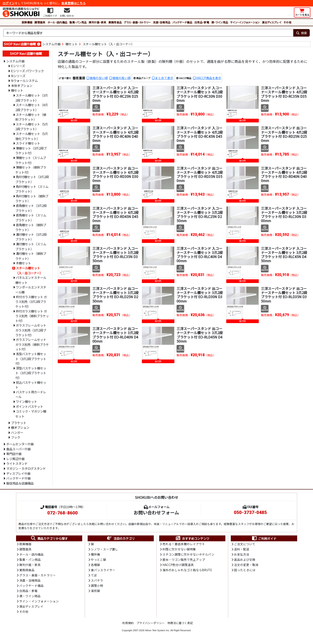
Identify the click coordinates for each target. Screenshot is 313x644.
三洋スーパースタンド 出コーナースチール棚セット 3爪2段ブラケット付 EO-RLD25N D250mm (116, 295)
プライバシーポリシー (151, 624)
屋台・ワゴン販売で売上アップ (184, 560)
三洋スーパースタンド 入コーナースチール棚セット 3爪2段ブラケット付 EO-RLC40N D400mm (200, 255)
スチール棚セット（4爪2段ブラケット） (32, 107)
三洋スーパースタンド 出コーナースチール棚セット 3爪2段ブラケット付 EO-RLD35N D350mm (284, 295)
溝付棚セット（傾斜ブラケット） (31, 256)
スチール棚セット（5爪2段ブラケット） (32, 127)
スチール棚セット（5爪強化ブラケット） (32, 136)
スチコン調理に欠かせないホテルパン (188, 555)
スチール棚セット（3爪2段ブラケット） (32, 98)
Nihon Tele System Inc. (157, 632)
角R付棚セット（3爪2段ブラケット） (32, 179)
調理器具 (40, 22)
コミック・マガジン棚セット (31, 414)
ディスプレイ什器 (18, 473)
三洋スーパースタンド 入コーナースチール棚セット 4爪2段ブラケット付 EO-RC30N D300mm (200, 94)
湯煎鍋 (95, 592)
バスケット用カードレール (31, 394)
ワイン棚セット (26, 401)
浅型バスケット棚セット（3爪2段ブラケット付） (31, 359)
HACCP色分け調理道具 (178, 565)
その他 (287, 22)
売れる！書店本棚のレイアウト (184, 544)
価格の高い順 (121, 78)
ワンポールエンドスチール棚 (31, 289)
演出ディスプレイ (272, 22)
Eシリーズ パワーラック (27, 71)
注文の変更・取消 (246, 565)
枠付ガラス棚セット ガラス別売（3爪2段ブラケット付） (31, 302)
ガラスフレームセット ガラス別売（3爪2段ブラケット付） (31, 330)
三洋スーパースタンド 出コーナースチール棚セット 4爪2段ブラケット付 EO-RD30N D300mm (116, 174)
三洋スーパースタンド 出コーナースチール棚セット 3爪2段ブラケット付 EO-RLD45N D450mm (200, 335)
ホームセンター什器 (20, 444)
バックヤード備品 (182, 22)
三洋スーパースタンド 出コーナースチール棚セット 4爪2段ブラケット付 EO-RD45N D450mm (116, 215)
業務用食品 (115, 22)
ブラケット (19, 423)
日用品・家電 (202, 22)
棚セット (72, 44)
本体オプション (22, 85)
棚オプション (20, 427)
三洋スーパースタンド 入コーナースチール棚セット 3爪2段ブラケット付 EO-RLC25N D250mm (200, 215)
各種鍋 (95, 565)
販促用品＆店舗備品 (20, 483)
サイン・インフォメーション (245, 22)
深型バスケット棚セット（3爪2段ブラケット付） (31, 373)
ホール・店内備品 (57, 22)
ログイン (9, 3)
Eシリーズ (18, 66)
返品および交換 (245, 560)
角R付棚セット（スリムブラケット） (32, 189)
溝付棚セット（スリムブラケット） (31, 246)
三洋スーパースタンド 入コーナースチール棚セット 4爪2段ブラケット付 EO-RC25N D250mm (116, 94)
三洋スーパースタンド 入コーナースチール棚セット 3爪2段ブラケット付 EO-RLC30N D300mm (284, 215)
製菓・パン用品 (78, 22)
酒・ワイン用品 (220, 22)
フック (16, 437)
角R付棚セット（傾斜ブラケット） (32, 198)
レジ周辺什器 (15, 459)
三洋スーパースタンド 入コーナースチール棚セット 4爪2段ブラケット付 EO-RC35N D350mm (284, 94)
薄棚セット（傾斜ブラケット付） (31, 170)
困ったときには (245, 571)
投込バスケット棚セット (31, 385)
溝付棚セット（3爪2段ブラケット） (31, 237)
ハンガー (17, 432)
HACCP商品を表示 (209, 78)
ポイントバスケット (29, 406)
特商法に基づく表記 (180, 624)
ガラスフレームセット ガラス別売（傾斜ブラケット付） (32, 344)
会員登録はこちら (74, 3)
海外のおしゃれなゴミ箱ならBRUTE (187, 571)
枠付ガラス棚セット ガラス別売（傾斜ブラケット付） (32, 316)
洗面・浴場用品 (162, 22)
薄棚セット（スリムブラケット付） (31, 160)
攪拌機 (95, 555)
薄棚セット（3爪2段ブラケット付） (31, 151)
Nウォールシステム (24, 80)
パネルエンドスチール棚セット (31, 280)
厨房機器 (27, 22)
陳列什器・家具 (97, 22)
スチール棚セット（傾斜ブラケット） (31, 117)
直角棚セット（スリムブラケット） (31, 218)
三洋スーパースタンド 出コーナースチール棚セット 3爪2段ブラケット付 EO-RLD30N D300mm (200, 295)
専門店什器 (14, 454)
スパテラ (97, 581)
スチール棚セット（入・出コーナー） (108, 44)
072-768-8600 (62, 513)
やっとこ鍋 (98, 560)
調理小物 (97, 586)
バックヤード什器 (18, 478)
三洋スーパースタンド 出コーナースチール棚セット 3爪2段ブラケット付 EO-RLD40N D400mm (116, 335)
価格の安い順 (99, 78)
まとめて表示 (164, 78)
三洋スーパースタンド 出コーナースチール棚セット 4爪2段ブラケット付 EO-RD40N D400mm (284, 174)
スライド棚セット (28, 143)
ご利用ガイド (264, 538)
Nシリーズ (18, 76)
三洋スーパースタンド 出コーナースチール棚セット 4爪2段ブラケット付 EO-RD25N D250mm (284, 134)
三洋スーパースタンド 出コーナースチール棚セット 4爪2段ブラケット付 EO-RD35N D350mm (200, 174)
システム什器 (51, 44)
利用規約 (128, 624)
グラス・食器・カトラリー (137, 22)
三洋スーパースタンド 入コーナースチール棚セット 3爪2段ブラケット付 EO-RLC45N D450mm (284, 255)
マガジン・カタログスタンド (26, 468)
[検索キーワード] (148, 33)
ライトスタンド (17, 463)
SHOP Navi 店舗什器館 (20, 44)
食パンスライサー (103, 571)
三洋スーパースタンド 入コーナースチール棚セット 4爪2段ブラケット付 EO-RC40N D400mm (116, 134)
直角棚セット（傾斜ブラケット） (31, 227)
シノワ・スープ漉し (104, 550)
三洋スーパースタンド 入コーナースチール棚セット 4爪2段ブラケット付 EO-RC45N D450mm (200, 134)
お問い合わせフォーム (156, 512)
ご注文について (245, 544)
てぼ (94, 576)
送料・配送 (242, 550)
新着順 (80, 78)
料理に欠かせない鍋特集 (179, 550)
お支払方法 (242, 555)
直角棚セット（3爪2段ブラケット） (31, 208)
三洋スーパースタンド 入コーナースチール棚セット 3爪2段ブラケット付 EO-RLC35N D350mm (116, 255)
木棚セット (23, 263)
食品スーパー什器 (18, 449)
